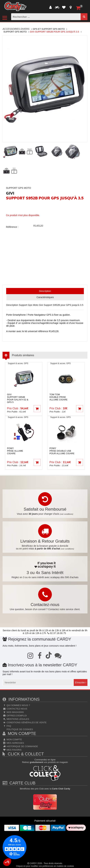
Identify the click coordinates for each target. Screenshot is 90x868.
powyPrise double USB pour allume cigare (62, 451)
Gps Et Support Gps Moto (49, 29)
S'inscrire (81, 683)
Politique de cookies (19, 729)
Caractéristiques (45, 297)
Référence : (12, 227)
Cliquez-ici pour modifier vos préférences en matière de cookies (45, 866)
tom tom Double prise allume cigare (58, 397)
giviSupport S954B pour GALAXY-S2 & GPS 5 (18, 398)
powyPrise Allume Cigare (15, 451)
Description (45, 291)
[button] (7, 862)
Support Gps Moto (15, 32)
